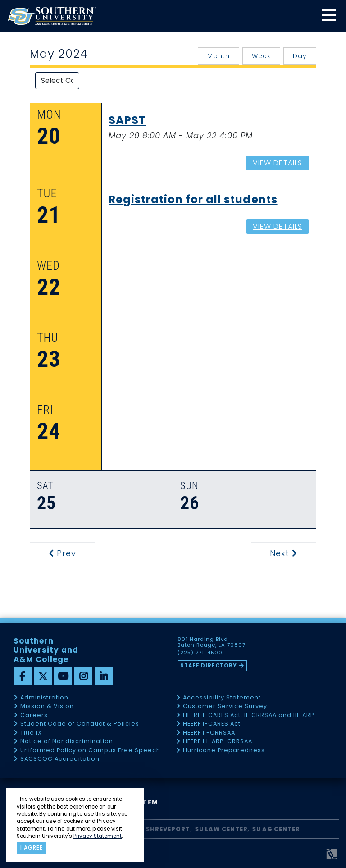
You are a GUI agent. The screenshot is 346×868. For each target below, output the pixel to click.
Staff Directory (209, 666)
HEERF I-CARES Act (212, 724)
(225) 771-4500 (200, 653)
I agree (32, 848)
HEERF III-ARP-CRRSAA (218, 742)
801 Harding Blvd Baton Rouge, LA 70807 (212, 642)
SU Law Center (221, 829)
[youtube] (63, 676)
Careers (34, 715)
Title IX (31, 733)
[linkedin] (104, 676)
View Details (277, 163)
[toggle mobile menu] (328, 16)
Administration (44, 698)
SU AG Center (276, 829)
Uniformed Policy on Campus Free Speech (90, 751)
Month (219, 56)
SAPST (127, 121)
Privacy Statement (98, 836)
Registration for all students (193, 200)
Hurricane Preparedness (224, 751)
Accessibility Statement (222, 698)
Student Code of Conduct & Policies (80, 724)
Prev (68, 553)
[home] (52, 16)
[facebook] (23, 676)
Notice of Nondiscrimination (67, 742)
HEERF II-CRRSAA (209, 733)
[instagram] (83, 676)
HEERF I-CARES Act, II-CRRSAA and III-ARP (248, 715)
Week (261, 56)
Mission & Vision (47, 706)
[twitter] (43, 676)
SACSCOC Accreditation (60, 759)
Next (292, 553)
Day (300, 56)
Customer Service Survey (225, 706)
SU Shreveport (163, 829)
